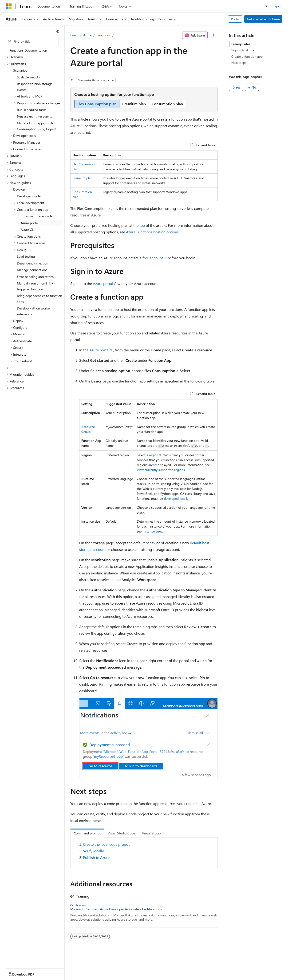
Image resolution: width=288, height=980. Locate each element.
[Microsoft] (9, 6)
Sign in (277, 6)
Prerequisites (241, 44)
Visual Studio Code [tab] (121, 833)
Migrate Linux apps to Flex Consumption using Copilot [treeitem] (37, 126)
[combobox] (32, 41)
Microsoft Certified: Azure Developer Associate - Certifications (116, 909)
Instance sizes (152, 531)
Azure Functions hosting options (152, 232)
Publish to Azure (96, 857)
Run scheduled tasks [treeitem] (32, 110)
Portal (235, 19)
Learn (74, 35)
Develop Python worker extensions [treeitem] (34, 311)
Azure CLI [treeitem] (28, 230)
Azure (87, 35)
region (154, 455)
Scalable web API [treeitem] (29, 77)
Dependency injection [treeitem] (33, 263)
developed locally (176, 498)
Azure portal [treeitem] (30, 223)
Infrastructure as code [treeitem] (37, 216)
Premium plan (82, 178)
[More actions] (214, 35)
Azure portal (103, 283)
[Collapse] (58, 32)
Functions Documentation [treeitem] (28, 50)
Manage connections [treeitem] (32, 270)
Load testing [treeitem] (26, 256)
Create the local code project (106, 844)
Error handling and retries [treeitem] (35, 277)
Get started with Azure (263, 19)
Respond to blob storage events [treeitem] (35, 87)
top (142, 225)
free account (153, 258)
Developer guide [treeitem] (29, 196)
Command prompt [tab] (87, 833)
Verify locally (93, 851)
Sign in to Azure (243, 50)
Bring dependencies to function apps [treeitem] (39, 299)
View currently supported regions (161, 470)
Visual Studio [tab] (151, 833)
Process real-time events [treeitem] (35, 116)
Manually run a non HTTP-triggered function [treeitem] (36, 286)
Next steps (239, 63)
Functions (103, 35)
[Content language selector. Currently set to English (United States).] (27, 973)
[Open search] (266, 6)
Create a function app (247, 56)
